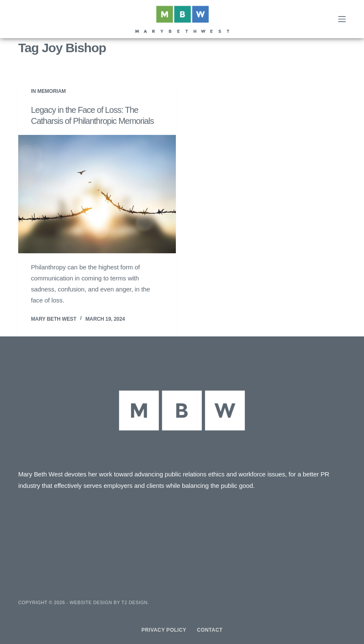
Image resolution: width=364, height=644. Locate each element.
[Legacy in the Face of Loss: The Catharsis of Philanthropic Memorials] (97, 194)
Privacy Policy (164, 630)
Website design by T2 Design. (109, 602)
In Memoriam (48, 91)
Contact (210, 630)
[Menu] (342, 19)
